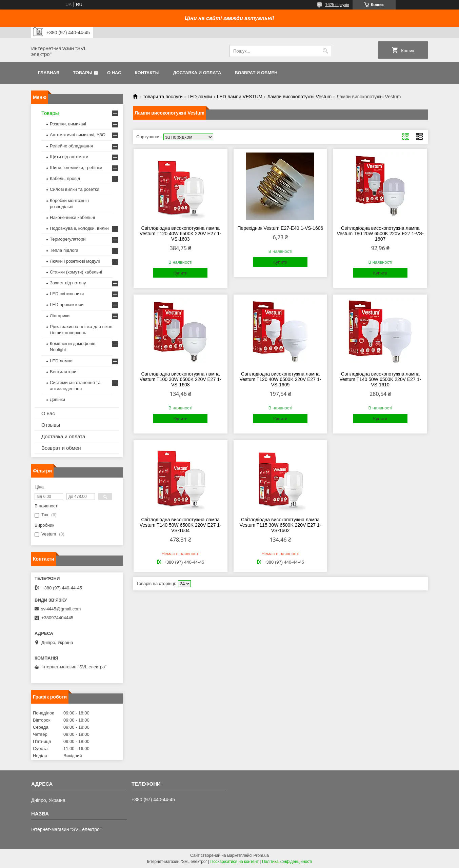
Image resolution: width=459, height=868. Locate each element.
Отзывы (51, 425)
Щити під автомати (69, 157)
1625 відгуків (337, 5)
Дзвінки (57, 399)
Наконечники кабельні (72, 217)
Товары (83, 73)
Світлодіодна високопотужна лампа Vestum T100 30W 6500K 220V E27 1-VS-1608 (181, 379)
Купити (180, 273)
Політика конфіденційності (287, 862)
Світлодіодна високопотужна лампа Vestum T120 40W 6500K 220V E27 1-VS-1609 (280, 379)
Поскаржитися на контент (235, 862)
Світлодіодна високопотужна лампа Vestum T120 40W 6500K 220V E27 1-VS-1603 (181, 234)
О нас (114, 73)
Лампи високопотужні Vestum (299, 97)
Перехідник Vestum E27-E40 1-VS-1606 (281, 228)
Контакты (147, 73)
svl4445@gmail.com (61, 609)
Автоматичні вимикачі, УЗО (78, 135)
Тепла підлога (64, 250)
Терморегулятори (68, 239)
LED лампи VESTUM (240, 97)
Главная (49, 73)
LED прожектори (67, 305)
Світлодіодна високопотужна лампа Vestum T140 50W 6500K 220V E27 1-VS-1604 (181, 525)
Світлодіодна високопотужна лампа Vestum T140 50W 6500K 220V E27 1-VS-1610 (380, 379)
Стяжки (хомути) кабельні (76, 272)
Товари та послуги (162, 97)
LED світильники (67, 294)
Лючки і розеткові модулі (75, 261)
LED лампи (200, 97)
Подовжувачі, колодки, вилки (79, 228)
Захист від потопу (68, 283)
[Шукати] (325, 51)
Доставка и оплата (197, 73)
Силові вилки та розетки (75, 189)
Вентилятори (63, 372)
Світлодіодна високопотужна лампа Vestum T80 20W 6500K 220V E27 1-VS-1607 (380, 234)
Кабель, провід (65, 178)
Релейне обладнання (71, 146)
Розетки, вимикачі (68, 124)
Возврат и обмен (256, 73)
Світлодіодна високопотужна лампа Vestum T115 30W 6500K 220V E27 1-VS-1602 (280, 525)
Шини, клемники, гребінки (76, 168)
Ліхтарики (60, 316)
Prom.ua (261, 855)
